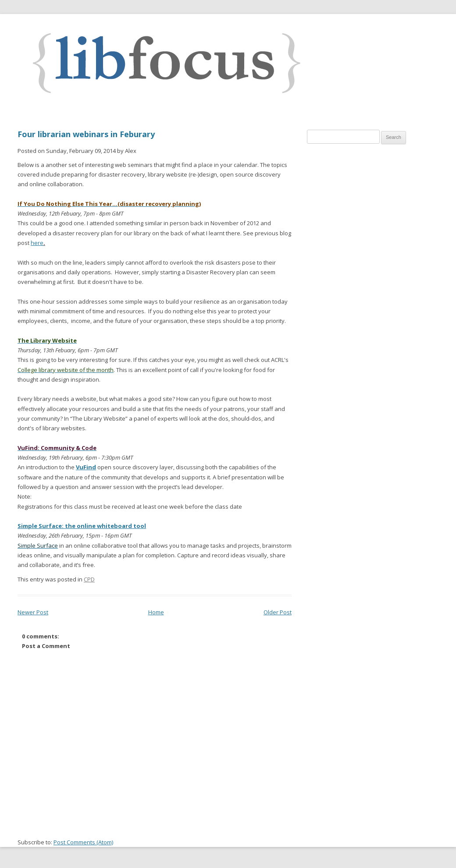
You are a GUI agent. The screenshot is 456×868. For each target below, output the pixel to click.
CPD (89, 579)
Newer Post (33, 612)
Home (156, 612)
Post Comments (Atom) (83, 842)
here (37, 243)
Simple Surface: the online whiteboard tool (82, 526)
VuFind (86, 467)
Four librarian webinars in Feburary (86, 134)
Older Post (278, 612)
